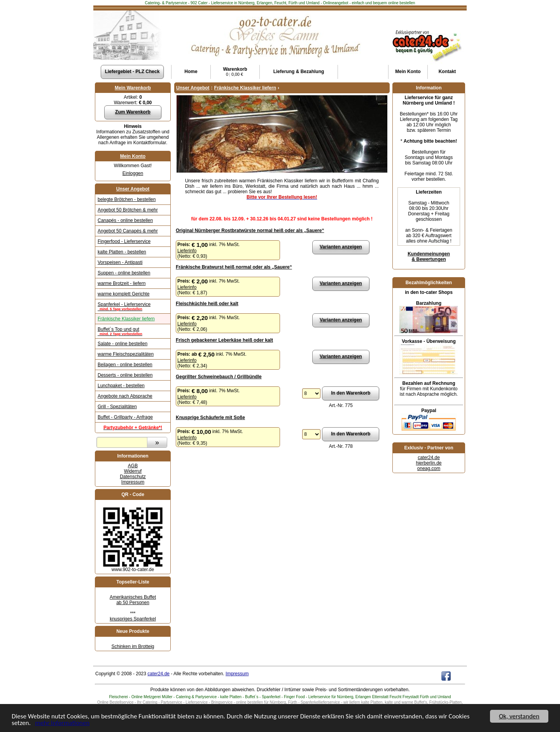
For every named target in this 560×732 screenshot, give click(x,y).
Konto (408, 72)
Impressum (133, 482)
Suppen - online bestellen (124, 273)
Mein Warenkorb (133, 88)
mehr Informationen (62, 724)
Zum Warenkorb (133, 112)
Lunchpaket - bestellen (121, 386)
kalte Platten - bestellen (122, 252)
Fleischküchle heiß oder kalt (207, 304)
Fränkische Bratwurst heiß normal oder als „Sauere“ (234, 267)
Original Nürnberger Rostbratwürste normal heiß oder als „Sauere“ (250, 231)
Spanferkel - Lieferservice (133, 306)
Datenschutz (133, 477)
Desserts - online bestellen (125, 375)
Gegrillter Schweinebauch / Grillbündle (219, 377)
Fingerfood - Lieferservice (124, 241)
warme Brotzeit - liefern (122, 283)
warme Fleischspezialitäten (126, 354)
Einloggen (133, 173)
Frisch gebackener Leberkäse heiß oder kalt (224, 340)
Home (191, 72)
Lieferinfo (187, 251)
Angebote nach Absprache (125, 396)
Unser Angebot (133, 189)
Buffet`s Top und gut (133, 331)
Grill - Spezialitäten (117, 407)
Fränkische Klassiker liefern (126, 319)
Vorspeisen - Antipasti (120, 262)
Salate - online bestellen (122, 344)
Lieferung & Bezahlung (299, 72)
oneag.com (429, 468)
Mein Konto (133, 156)
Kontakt (447, 72)
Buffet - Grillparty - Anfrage (125, 417)
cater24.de (429, 458)
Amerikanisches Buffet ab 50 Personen (133, 600)
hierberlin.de (429, 463)
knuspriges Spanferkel (133, 619)
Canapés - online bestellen (125, 220)
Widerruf (133, 471)
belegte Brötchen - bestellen (127, 199)
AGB (133, 466)
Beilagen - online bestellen (125, 365)
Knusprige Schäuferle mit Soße (210, 418)
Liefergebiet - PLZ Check (132, 72)
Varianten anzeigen (341, 247)
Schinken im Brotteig (133, 646)
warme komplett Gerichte (123, 294)
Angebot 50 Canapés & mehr (128, 231)
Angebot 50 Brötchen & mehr (128, 210)
